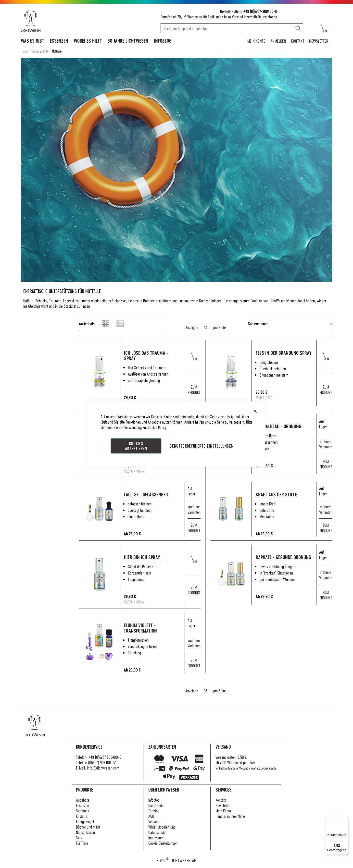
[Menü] (345, 820)
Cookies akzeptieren (136, 446)
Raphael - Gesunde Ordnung (284, 560)
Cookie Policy (157, 427)
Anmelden (278, 41)
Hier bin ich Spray (152, 557)
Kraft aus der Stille (286, 495)
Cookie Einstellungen (163, 843)
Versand (237, 17)
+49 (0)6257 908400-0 (105, 757)
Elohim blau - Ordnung (288, 426)
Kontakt (298, 41)
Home (25, 51)
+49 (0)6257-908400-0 (260, 11)
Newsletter (319, 41)
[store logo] (52, 21)
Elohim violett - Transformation (150, 628)
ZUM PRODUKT (194, 389)
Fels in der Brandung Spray (287, 356)
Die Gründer (156, 805)
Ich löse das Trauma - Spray (156, 356)
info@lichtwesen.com (103, 768)
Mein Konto (256, 41)
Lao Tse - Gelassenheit (156, 495)
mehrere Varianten (326, 444)
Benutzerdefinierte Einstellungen (202, 446)
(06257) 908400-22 (102, 762)
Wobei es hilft (40, 51)
